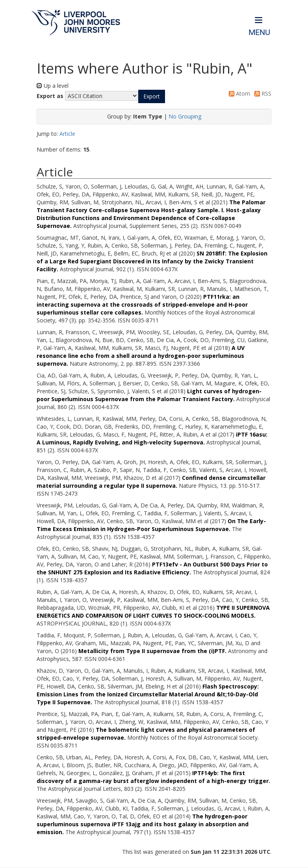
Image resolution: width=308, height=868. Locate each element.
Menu (259, 32)
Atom (238, 93)
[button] (152, 96)
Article (67, 134)
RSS (262, 93)
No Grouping (185, 116)
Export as (50, 96)
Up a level (53, 86)
